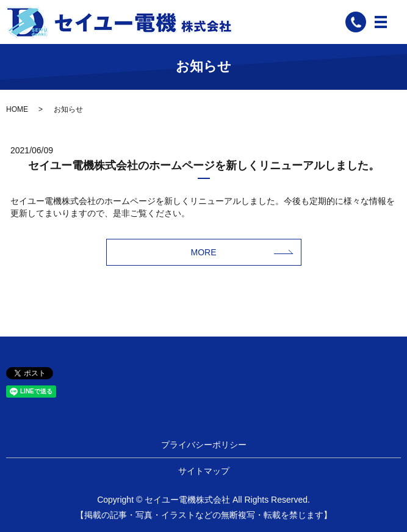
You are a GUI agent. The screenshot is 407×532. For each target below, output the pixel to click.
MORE (204, 252)
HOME (17, 109)
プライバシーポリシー (204, 445)
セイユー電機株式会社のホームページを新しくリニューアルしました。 (204, 166)
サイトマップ (204, 471)
